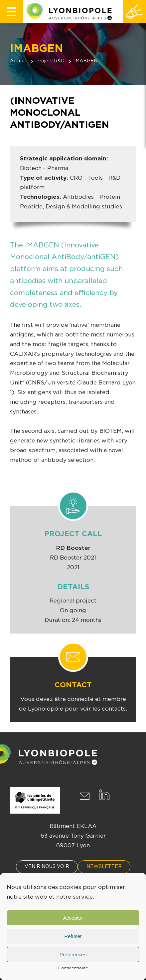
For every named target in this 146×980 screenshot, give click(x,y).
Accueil (18, 61)
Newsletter (104, 867)
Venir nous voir (47, 867)
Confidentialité (73, 968)
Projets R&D (50, 61)
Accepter (73, 918)
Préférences (73, 954)
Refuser (73, 936)
